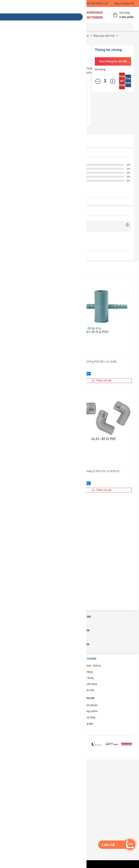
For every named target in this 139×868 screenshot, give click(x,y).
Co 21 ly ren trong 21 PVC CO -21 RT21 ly (95, 471)
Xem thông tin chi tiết (113, 61)
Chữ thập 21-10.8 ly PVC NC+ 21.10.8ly (94, 362)
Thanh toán (128, 81)
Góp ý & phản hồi (124, 3)
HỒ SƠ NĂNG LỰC (98, 3)
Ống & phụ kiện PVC (104, 36)
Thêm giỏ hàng (122, 81)
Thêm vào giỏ (102, 380)
